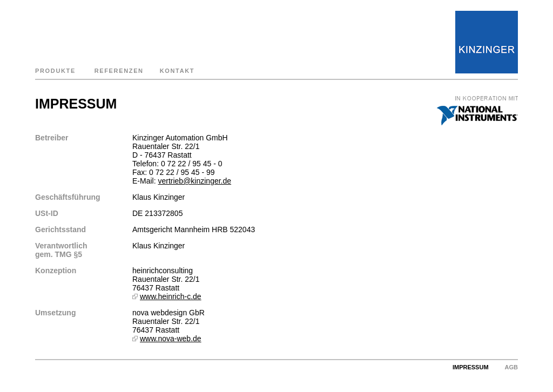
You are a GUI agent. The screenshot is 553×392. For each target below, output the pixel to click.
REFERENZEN (119, 71)
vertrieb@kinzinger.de (194, 181)
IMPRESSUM (471, 367)
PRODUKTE (55, 71)
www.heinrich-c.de (171, 296)
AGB (511, 367)
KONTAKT (177, 71)
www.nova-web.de (171, 339)
